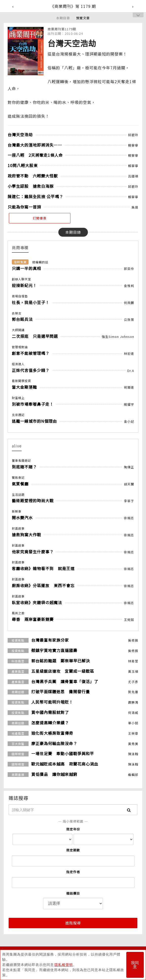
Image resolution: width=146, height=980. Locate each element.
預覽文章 (83, 18)
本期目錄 (63, 18)
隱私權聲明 (64, 965)
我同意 (135, 965)
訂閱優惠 (40, 218)
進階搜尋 (73, 923)
